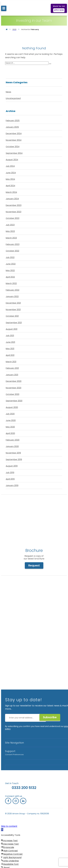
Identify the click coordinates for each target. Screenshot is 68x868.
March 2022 (11, 283)
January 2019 (12, 485)
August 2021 (12, 329)
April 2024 (10, 186)
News (8, 92)
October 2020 (13, 394)
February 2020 (13, 440)
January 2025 (12, 127)
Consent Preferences (14, 755)
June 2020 (11, 420)
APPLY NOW (59, 10)
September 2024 (14, 153)
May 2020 (10, 427)
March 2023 (11, 238)
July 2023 (10, 225)
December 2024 (14, 133)
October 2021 (12, 316)
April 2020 (10, 433)
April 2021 (10, 355)
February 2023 (13, 244)
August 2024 (12, 160)
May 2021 (10, 349)
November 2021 (13, 309)
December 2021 (13, 303)
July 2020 (10, 414)
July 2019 (10, 472)
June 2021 (10, 342)
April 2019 (10, 479)
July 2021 (10, 335)
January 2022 (12, 296)
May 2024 (10, 179)
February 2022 (13, 290)
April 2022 (10, 277)
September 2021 (14, 323)
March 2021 (11, 362)
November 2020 (14, 388)
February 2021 (12, 368)
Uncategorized (13, 98)
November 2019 (13, 453)
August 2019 (12, 466)
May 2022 (10, 270)
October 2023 (13, 218)
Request (34, 565)
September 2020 (14, 401)
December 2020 (14, 381)
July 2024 (10, 166)
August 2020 (12, 407)
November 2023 (14, 212)
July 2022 (10, 257)
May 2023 (10, 231)
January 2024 (12, 199)
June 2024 (11, 173)
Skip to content (9, 826)
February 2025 (13, 120)
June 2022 (11, 264)
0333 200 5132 (24, 788)
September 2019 (14, 459)
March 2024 (11, 192)
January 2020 (12, 446)
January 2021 (12, 375)
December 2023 (14, 205)
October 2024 (13, 146)
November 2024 (14, 140)
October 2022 (12, 251)
